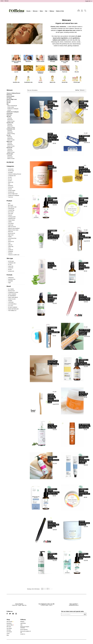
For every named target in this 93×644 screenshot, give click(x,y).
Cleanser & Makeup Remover (13, 93)
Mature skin (9, 141)
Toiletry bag (11, 246)
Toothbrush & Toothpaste (13, 109)
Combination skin (11, 129)
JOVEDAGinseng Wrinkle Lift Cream (78, 523)
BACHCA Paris (11, 291)
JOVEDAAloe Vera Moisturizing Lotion (46, 265)
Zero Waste (9, 628)
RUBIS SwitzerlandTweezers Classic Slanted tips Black (47, 525)
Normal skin (9, 148)
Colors (8, 633)
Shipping (22, 622)
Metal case (11, 232)
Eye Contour (11, 212)
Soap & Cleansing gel (12, 106)
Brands (29, 11)
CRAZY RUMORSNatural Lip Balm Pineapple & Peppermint (78, 332)
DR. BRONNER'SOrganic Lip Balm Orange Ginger (78, 426)
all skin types (11, 261)
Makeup (52, 11)
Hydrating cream (12, 218)
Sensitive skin (10, 123)
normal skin (11, 268)
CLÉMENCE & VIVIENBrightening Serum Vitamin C (78, 362)
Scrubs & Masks (10, 96)
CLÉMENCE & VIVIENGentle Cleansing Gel (47, 459)
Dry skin (9, 135)
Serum (10, 240)
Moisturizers (10, 120)
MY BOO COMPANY (13, 307)
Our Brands (9, 632)
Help (21, 625)
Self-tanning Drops (12, 238)
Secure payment (24, 629)
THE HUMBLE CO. (12, 311)
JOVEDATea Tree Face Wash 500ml (46, 426)
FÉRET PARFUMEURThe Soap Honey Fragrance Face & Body (78, 170)
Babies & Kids (60, 11)
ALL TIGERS (11, 289)
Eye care (9, 101)
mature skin (11, 266)
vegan (9, 283)
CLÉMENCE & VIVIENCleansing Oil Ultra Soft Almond (46, 298)
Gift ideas (9, 630)
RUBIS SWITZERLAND (13, 309)
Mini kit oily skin (12, 233)
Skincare (35, 11)
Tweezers (10, 253)
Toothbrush (11, 250)
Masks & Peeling (11, 127)
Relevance (83, 90)
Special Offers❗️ (10, 625)
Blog (8, 635)
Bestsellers (9, 623)
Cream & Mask (11, 107)
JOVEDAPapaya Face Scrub (46, 168)
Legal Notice (23, 623)
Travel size (9, 115)
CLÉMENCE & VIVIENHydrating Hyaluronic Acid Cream (47, 104)
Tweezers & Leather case (14, 255)
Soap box (10, 245)
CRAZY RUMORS (12, 294)
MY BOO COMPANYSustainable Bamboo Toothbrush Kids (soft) (47, 398)
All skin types (10, 154)
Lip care (9, 102)
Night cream (11, 235)
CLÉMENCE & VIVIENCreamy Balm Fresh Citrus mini (77, 201)
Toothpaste (11, 251)
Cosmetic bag (11, 210)
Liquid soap (11, 225)
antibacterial (11, 278)
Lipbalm (10, 222)
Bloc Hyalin (11, 205)
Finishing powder (12, 217)
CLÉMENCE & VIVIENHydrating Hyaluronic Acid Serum (78, 266)
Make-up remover (12, 227)
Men (8, 104)
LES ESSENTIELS (12, 304)
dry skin (10, 264)
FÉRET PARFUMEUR (13, 297)
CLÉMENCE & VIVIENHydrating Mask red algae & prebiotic (78, 460)
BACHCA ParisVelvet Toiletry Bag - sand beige (47, 363)
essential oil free (12, 279)
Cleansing (10, 118)
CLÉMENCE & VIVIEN (13, 292)
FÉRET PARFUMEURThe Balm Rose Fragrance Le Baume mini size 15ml (47, 138)
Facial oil (10, 215)
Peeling (10, 237)
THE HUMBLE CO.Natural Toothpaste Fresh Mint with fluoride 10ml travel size (47, 234)
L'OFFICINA (11, 302)
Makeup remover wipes (13, 230)
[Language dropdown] (89, 1)
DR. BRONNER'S (12, 296)
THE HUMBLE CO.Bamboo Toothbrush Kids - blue (47, 331)
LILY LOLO (11, 306)
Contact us (23, 634)
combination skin (12, 263)
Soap (9, 243)
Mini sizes (9, 627)
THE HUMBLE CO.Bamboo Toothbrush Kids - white (78, 236)
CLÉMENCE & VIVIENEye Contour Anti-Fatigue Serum (47, 492)
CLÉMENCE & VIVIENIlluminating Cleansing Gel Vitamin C (77, 104)
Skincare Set (11, 241)
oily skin (10, 269)
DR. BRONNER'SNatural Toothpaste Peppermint (78, 138)
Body (41, 11)
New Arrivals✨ (10, 622)
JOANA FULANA (12, 299)
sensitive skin (11, 271)
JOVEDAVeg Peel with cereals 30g (77, 394)
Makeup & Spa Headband (14, 228)
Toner (9, 248)
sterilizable (10, 281)
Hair (46, 11)
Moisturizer (9, 95)
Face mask (11, 213)
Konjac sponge (11, 220)
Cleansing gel (11, 209)
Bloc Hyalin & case (12, 207)
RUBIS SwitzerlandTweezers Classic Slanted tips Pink (78, 298)
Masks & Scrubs (11, 121)
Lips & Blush (11, 223)
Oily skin (9, 117)
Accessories (10, 113)
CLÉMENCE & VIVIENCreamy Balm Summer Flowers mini (78, 492)
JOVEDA (10, 301)
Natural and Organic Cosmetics (25, 627)
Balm (9, 204)
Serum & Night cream (12, 99)
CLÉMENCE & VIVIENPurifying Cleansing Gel (46, 556)
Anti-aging (9, 98)
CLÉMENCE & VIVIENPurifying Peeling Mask (78, 556)
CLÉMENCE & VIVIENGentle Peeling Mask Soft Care (46, 201)
